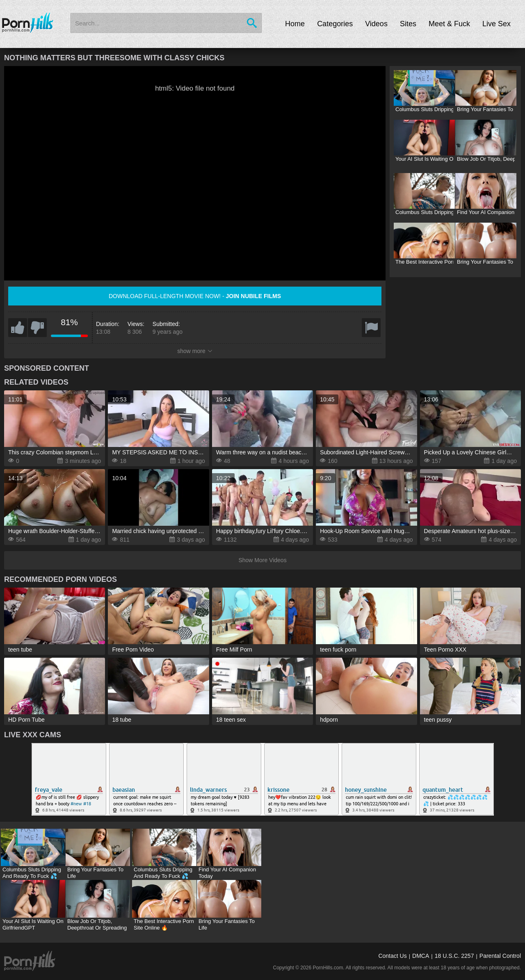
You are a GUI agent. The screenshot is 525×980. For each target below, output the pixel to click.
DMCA (421, 956)
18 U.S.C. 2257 (454, 956)
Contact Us (392, 956)
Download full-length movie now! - (195, 296)
